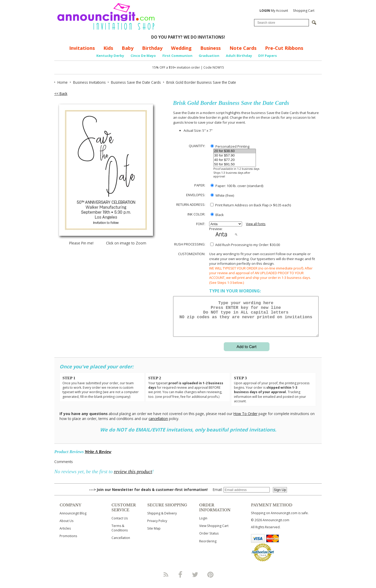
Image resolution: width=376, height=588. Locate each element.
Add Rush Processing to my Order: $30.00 (245, 245)
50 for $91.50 (235, 164)
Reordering (208, 547)
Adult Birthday (239, 56)
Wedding (181, 48)
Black (217, 215)
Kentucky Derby (110, 56)
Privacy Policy (157, 527)
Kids (108, 48)
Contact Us (120, 524)
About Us (66, 527)
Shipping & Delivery (162, 520)
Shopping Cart (304, 11)
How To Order (245, 420)
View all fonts (256, 224)
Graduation (209, 56)
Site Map (154, 535)
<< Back (61, 94)
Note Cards (243, 48)
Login (203, 524)
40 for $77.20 (235, 160)
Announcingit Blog (73, 520)
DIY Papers (268, 56)
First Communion (177, 56)
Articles (65, 535)
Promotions (68, 542)
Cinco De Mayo (143, 56)
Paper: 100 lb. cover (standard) (237, 186)
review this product (133, 478)
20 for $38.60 (235, 151)
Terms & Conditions (120, 534)
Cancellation (121, 544)
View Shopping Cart (214, 532)
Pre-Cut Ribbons (284, 48)
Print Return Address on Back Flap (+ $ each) (251, 205)
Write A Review (98, 458)
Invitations (82, 48)
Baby (128, 48)
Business (210, 48)
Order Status (209, 540)
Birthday (152, 48)
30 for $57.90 (235, 156)
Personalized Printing (230, 146)
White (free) (222, 195)
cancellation (158, 425)
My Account (274, 11)
